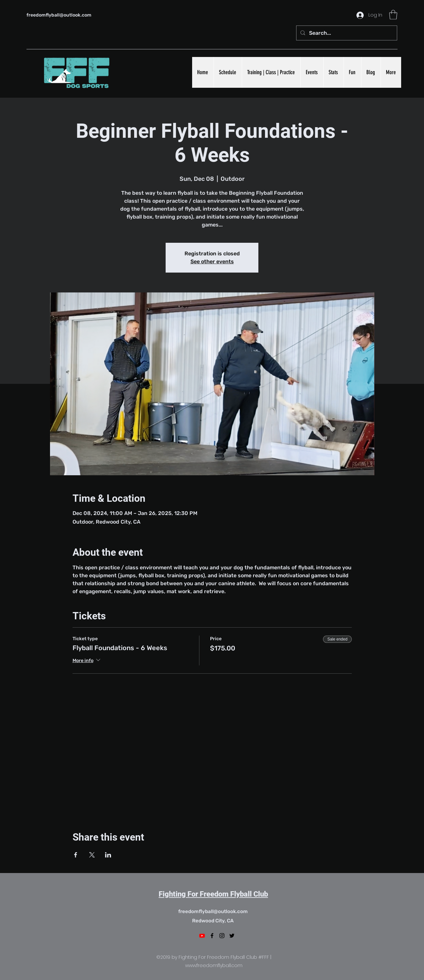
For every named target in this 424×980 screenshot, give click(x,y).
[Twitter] (232, 936)
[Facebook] (212, 936)
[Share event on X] (92, 855)
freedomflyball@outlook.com (59, 15)
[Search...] (346, 33)
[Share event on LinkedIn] (108, 855)
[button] (393, 15)
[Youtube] (202, 936)
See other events (212, 261)
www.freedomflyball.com (214, 965)
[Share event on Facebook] (76, 855)
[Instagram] (222, 936)
